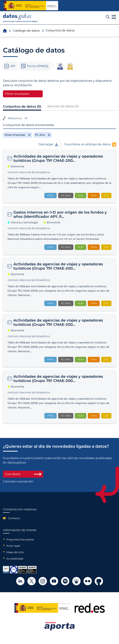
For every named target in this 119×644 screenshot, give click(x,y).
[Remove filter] (17, 135)
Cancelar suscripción (18, 481)
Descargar (48, 144)
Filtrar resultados (17, 94)
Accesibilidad (15, 559)
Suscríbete (23, 474)
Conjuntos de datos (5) (22, 107)
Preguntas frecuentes (20, 540)
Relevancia (15, 118)
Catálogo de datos (26, 31)
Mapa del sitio (15, 552)
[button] (114, 17)
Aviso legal (13, 546)
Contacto (14, 518)
